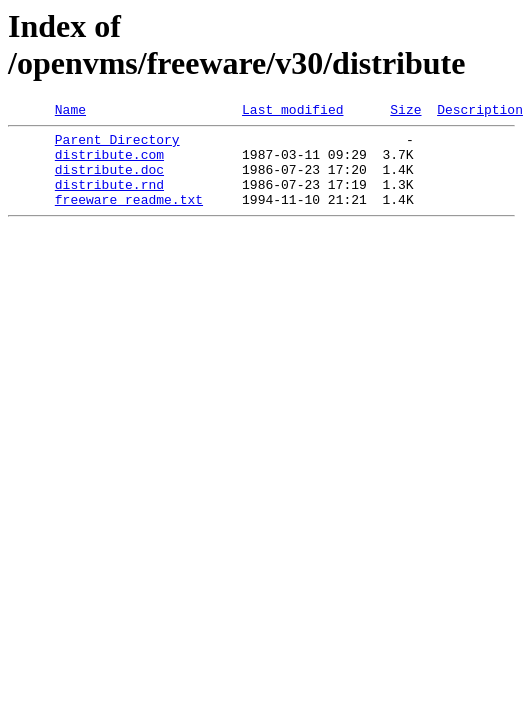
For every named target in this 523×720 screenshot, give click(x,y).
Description (480, 112)
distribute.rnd (109, 199)
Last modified (292, 112)
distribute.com (109, 163)
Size (405, 112)
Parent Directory (117, 145)
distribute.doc (109, 181)
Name (70, 112)
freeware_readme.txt (129, 217)
